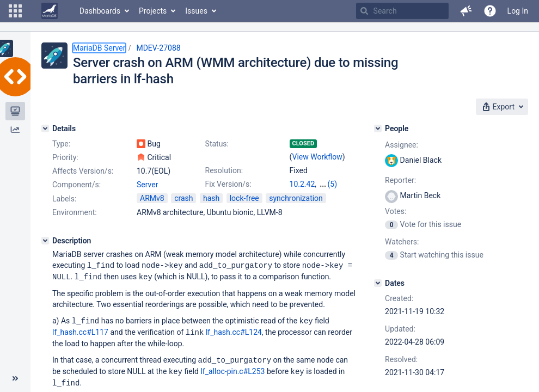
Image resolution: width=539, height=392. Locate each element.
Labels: (64, 199)
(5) (333, 184)
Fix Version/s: (228, 184)
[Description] (45, 241)
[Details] (45, 128)
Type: (61, 144)
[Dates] (378, 283)
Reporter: (400, 180)
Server (147, 185)
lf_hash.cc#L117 (80, 330)
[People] (378, 128)
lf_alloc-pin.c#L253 (232, 369)
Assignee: (402, 145)
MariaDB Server (99, 48)
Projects (153, 11)
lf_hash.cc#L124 (234, 330)
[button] (15, 11)
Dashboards (100, 11)
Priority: (65, 157)
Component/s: (76, 185)
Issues (196, 11)
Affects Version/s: (83, 171)
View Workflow (317, 157)
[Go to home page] (50, 11)
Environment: (75, 212)
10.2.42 (302, 184)
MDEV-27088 (158, 48)
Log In (518, 11)
